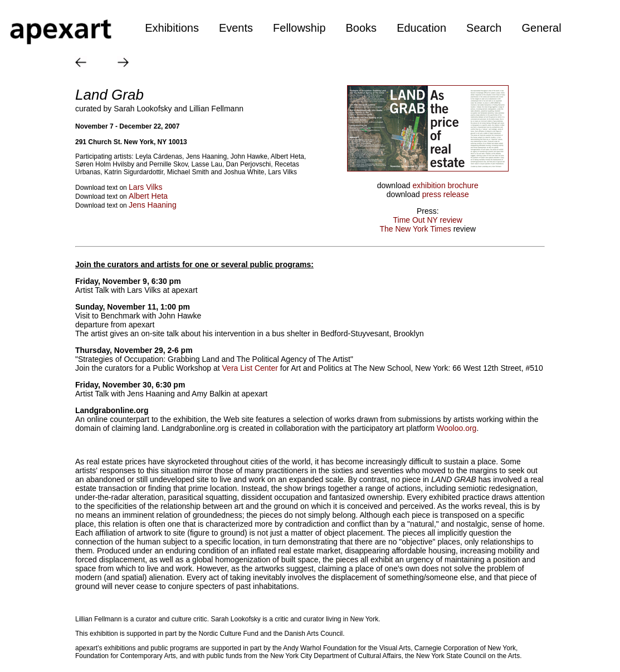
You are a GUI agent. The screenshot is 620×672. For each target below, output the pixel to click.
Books (362, 28)
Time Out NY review (428, 220)
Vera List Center (250, 368)
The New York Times (415, 229)
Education (421, 28)
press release (446, 194)
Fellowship (299, 28)
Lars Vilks (145, 187)
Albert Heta (148, 196)
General (541, 28)
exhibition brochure (446, 185)
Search (484, 28)
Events (236, 28)
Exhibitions (172, 28)
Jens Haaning (153, 205)
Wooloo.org (457, 428)
